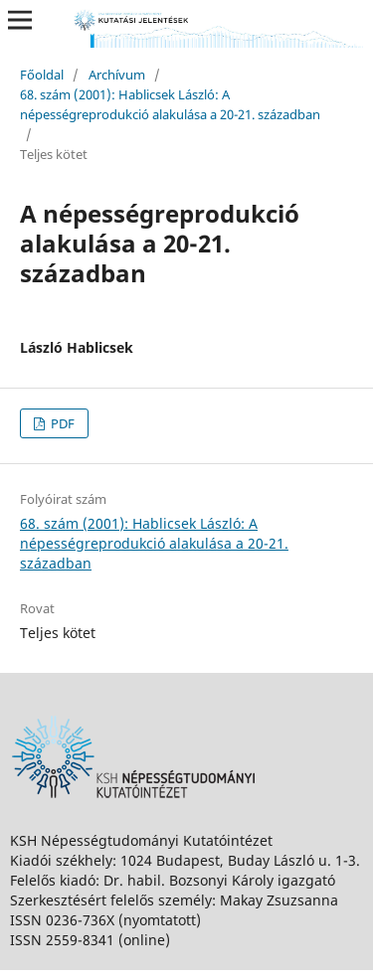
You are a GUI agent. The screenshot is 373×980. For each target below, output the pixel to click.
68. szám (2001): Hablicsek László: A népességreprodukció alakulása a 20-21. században (170, 104)
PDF (61, 423)
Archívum (117, 75)
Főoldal (42, 75)
